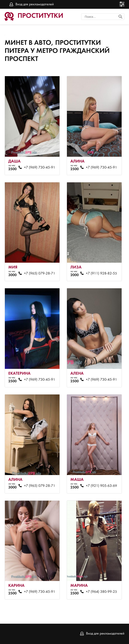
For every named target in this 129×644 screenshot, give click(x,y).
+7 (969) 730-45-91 (40, 168)
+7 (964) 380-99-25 (101, 592)
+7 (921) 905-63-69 (101, 486)
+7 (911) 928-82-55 (101, 274)
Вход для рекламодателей (35, 4)
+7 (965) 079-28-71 (40, 274)
